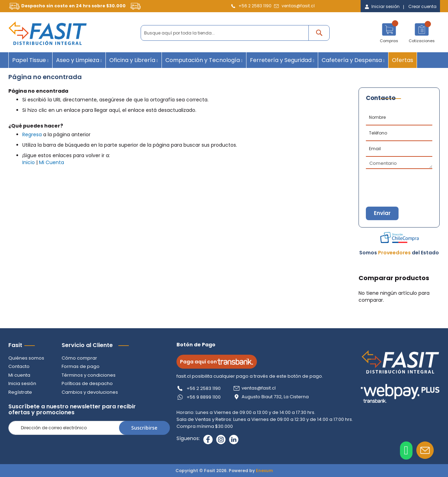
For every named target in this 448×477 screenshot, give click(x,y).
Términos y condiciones (89, 375)
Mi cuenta (19, 375)
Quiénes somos (26, 358)
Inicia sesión (22, 383)
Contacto (19, 366)
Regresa (32, 134)
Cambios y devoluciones (90, 392)
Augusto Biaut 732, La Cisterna (276, 397)
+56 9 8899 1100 (204, 397)
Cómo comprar (79, 358)
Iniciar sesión (386, 7)
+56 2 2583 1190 (255, 6)
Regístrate (20, 392)
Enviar (383, 213)
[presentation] (400, 181)
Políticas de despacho (87, 383)
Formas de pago (81, 366)
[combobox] (235, 33)
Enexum (264, 471)
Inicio (29, 162)
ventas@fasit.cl (298, 6)
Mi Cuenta (52, 162)
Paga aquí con (217, 362)
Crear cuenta (422, 7)
